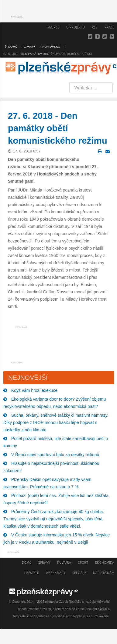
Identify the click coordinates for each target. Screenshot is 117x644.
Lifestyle (32, 573)
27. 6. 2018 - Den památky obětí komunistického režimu (58, 128)
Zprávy (44, 563)
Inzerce (53, 27)
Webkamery (56, 573)
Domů (27, 563)
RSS (95, 27)
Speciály (79, 573)
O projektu (76, 27)
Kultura (64, 563)
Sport (83, 563)
